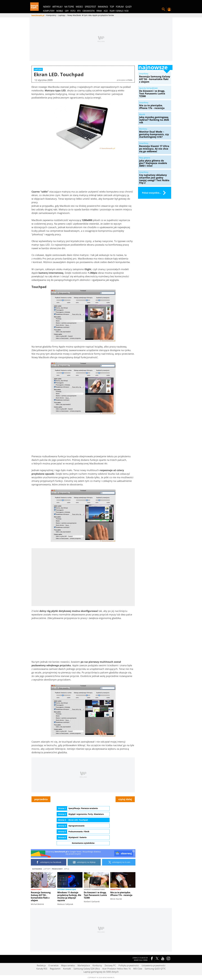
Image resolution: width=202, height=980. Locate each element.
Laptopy (47, 869)
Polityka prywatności (129, 965)
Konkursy (97, 965)
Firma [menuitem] (99, 11)
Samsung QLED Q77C (155, 969)
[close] (133, 851)
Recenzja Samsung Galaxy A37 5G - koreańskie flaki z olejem (41, 896)
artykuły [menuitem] (57, 7)
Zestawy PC (110, 965)
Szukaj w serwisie (163, 9)
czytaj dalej (125, 799)
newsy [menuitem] (47, 7)
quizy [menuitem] (128, 7)
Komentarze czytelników (83, 843)
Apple (67, 869)
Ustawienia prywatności (153, 965)
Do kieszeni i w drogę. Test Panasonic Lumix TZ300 (95, 895)
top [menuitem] (112, 7)
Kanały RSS (42, 969)
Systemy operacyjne (67, 889)
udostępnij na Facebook (49, 862)
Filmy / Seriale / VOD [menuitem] (119, 11)
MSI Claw (138, 969)
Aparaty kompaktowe (94, 889)
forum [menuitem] (120, 7)
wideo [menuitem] (79, 7)
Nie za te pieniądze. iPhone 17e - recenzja (121, 894)
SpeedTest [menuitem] (90, 7)
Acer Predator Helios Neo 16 (116, 969)
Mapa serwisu (68, 965)
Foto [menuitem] (73, 11)
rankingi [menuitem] (103, 7)
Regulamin (55, 969)
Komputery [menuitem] (49, 11)
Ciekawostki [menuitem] (88, 11)
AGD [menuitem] (106, 11)
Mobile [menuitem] (60, 11)
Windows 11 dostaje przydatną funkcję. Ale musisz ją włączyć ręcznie (69, 896)
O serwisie (53, 965)
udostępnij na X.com (119, 862)
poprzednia (41, 799)
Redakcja (41, 965)
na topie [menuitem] (69, 7)
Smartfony (36, 889)
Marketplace (84, 965)
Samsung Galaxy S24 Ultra (87, 969)
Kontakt (67, 969)
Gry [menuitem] (67, 11)
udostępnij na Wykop (84, 862)
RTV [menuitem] (79, 11)
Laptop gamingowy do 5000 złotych (101, 972)
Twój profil (169, 9)
